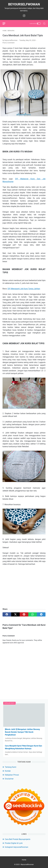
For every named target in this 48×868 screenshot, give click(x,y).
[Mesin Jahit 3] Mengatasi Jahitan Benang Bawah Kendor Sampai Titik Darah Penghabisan (22, 732)
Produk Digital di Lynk (14, 843)
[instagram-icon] (24, 16)
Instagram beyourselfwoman (17, 847)
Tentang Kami (11, 767)
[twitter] (15, 614)
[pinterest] (24, 614)
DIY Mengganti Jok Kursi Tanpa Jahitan (24, 289)
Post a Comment (9, 43)
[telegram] (41, 614)
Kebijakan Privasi (12, 775)
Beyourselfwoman (24, 4)
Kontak (8, 771)
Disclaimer (9, 779)
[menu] (5, 24)
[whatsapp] (33, 614)
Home (24, 860)
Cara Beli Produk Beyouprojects (18, 839)
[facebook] (7, 614)
